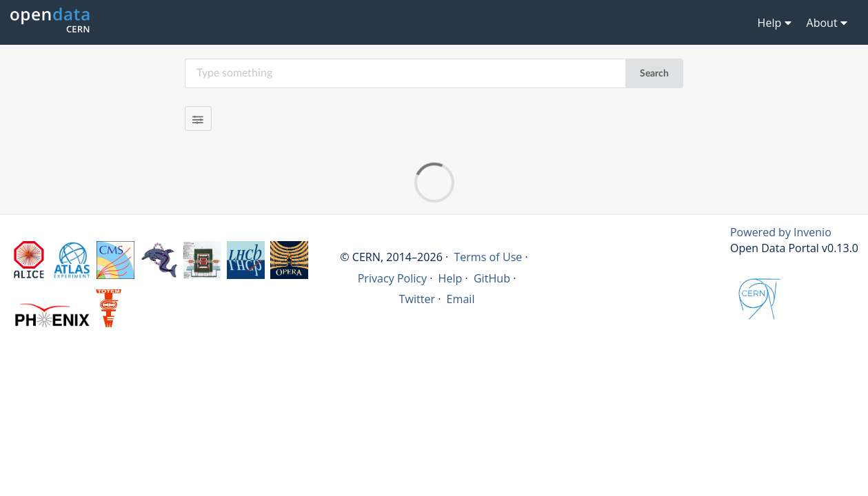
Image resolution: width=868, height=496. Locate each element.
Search (654, 74)
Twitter (417, 299)
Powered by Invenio (781, 232)
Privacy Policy (393, 278)
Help (451, 278)
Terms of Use (488, 257)
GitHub (492, 278)
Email (461, 299)
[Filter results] (198, 118)
